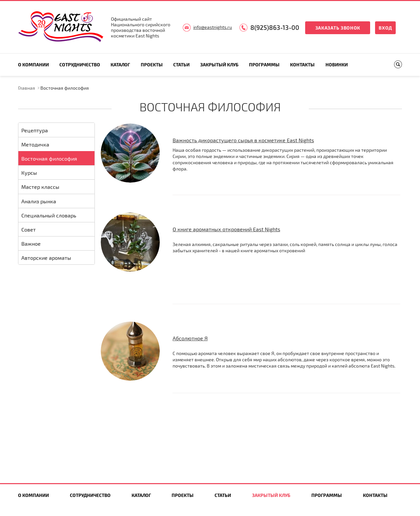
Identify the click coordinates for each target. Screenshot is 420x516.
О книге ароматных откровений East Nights (226, 229)
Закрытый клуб (219, 65)
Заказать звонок (338, 28)
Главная (27, 88)
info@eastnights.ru (213, 27)
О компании (33, 65)
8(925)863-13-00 (275, 27)
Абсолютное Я (190, 338)
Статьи (181, 65)
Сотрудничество (80, 65)
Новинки (337, 65)
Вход (385, 28)
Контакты (302, 65)
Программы (264, 65)
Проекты (152, 65)
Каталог (120, 65)
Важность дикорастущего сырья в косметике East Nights (243, 140)
